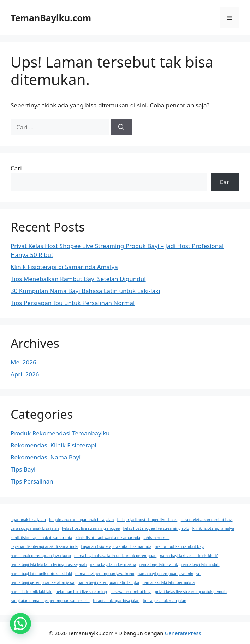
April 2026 (25, 374)
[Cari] (121, 127)
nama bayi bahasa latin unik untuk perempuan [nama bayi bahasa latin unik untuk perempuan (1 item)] (115, 556)
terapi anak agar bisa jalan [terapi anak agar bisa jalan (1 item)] (116, 601)
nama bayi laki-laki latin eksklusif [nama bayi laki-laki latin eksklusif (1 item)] (189, 556)
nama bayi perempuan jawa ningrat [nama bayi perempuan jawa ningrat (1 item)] (169, 574)
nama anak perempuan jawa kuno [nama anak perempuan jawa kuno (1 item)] (41, 556)
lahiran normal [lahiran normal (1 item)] (156, 538)
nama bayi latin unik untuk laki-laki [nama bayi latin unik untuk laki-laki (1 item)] (41, 574)
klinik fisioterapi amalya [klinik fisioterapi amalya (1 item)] (213, 528)
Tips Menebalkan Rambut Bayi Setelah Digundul (78, 279)
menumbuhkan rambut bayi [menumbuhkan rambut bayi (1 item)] (179, 546)
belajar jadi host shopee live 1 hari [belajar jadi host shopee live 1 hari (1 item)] (147, 520)
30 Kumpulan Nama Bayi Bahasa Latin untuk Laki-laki (85, 291)
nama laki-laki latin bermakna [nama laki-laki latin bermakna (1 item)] (169, 582)
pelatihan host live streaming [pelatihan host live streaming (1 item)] (81, 592)
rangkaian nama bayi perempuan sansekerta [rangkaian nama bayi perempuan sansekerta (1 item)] (50, 601)
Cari (16, 168)
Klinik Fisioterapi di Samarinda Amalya (64, 267)
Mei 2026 (23, 362)
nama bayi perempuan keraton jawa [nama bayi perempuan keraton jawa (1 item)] (43, 582)
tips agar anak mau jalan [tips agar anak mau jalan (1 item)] (165, 601)
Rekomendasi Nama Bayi (46, 457)
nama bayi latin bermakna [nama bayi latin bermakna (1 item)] (113, 564)
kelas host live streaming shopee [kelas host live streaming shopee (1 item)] (91, 528)
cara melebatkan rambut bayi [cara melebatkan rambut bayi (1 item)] (207, 520)
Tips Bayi (23, 469)
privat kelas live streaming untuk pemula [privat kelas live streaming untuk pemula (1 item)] (191, 592)
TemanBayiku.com (51, 18)
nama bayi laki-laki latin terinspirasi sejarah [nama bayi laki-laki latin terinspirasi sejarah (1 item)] (49, 564)
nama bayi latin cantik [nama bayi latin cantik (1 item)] (159, 564)
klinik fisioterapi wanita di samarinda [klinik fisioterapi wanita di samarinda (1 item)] (108, 538)
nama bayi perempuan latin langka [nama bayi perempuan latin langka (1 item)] (108, 582)
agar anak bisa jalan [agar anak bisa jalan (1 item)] (28, 520)
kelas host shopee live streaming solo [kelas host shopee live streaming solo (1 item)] (156, 528)
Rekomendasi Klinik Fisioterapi (53, 445)
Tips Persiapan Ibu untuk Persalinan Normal (73, 303)
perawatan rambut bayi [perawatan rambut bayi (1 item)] (131, 592)
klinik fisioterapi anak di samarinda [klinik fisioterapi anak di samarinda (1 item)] (41, 538)
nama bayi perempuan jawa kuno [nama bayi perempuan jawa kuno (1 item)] (105, 574)
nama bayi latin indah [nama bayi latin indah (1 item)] (201, 564)
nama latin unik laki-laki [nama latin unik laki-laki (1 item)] (31, 592)
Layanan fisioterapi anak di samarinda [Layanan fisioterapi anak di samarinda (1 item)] (44, 546)
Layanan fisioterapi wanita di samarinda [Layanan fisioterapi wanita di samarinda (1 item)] (116, 546)
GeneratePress (183, 633)
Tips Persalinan (32, 481)
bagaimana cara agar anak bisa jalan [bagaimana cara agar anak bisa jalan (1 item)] (81, 520)
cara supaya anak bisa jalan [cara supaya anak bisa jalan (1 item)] (35, 528)
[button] (20, 623)
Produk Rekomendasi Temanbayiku (60, 433)
